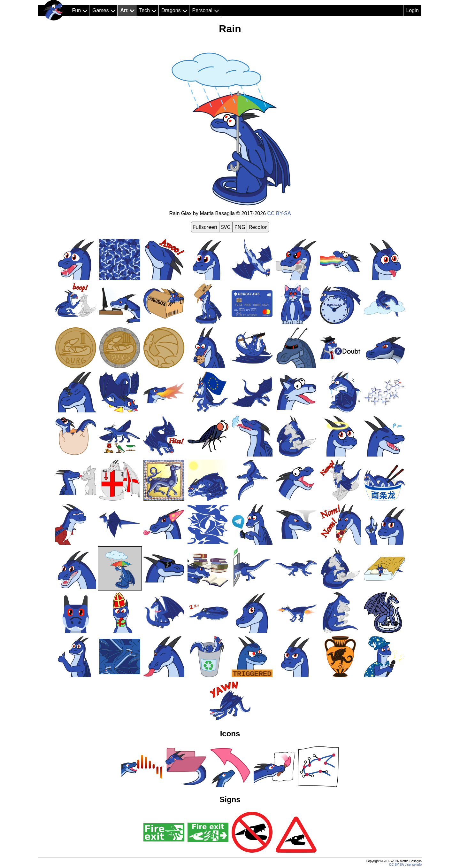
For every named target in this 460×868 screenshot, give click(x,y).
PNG (240, 227)
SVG (226, 227)
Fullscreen (205, 227)
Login (412, 10)
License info (413, 865)
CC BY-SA (279, 213)
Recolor (258, 227)
